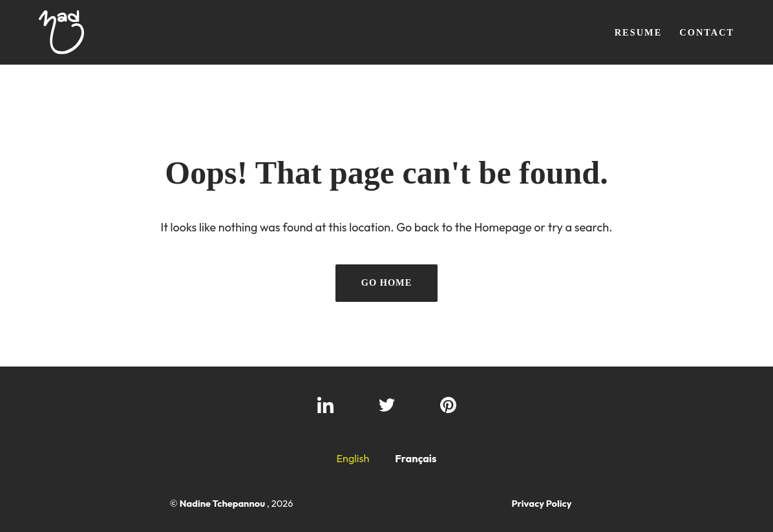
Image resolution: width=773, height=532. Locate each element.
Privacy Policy (541, 503)
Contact (707, 32)
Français (416, 458)
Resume (639, 32)
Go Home (387, 282)
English (353, 458)
